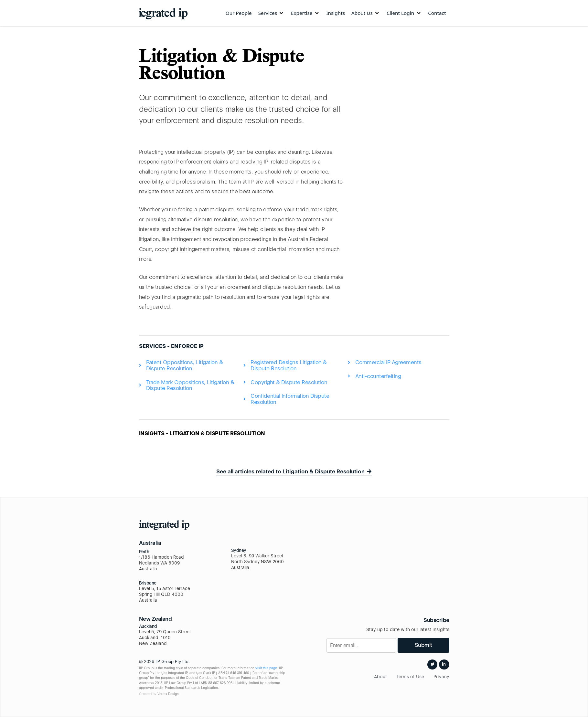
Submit (423, 645)
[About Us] (366, 13)
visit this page (266, 668)
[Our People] (239, 13)
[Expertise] (305, 13)
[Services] (271, 13)
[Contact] (437, 13)
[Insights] (336, 13)
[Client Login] (404, 13)
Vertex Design (168, 694)
